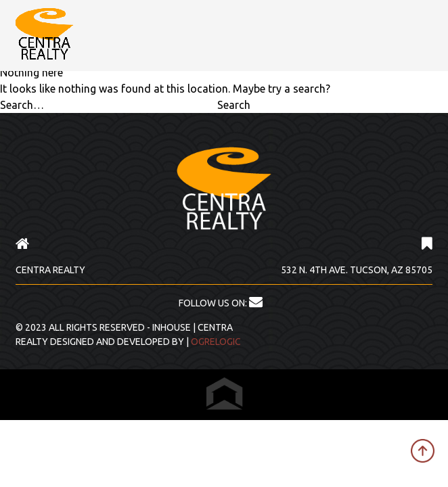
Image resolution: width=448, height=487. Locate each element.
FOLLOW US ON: (221, 303)
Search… (22, 105)
